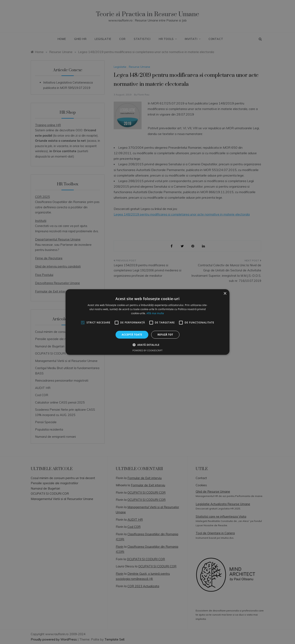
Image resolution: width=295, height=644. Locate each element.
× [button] (225, 294)
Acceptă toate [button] (132, 335)
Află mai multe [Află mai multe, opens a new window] (155, 313)
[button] (147, 345)
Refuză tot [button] (165, 335)
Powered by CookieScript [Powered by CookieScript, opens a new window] (148, 350)
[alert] (147, 322)
